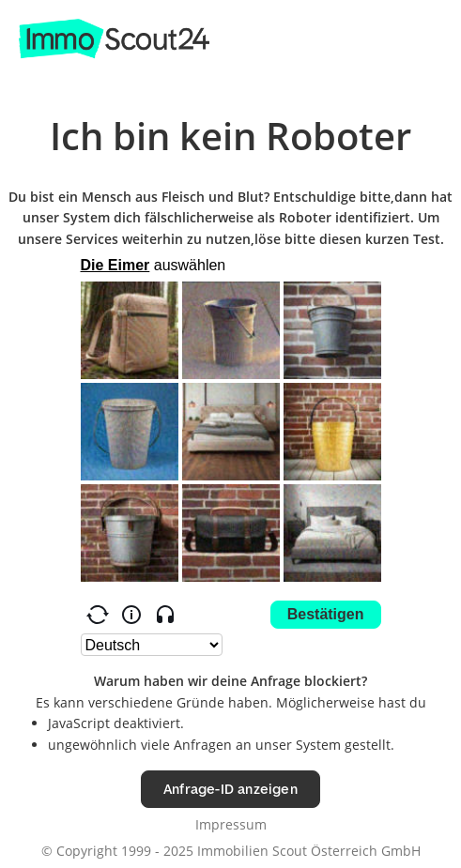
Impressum (231, 824)
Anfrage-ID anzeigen (230, 789)
